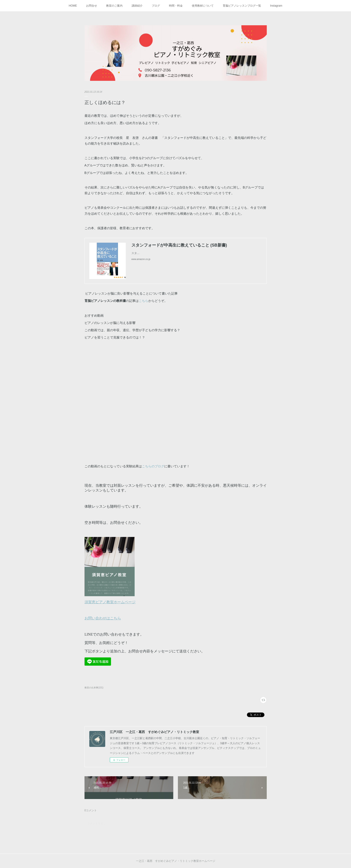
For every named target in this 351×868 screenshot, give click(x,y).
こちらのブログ (153, 466)
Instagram (276, 6)
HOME (73, 6)
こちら (143, 301)
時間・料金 (176, 6)
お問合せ (92, 6)
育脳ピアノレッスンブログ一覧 (242, 6)
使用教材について (203, 6)
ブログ (156, 6)
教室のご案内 (114, 6)
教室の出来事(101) (94, 688)
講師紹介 (137, 6)
